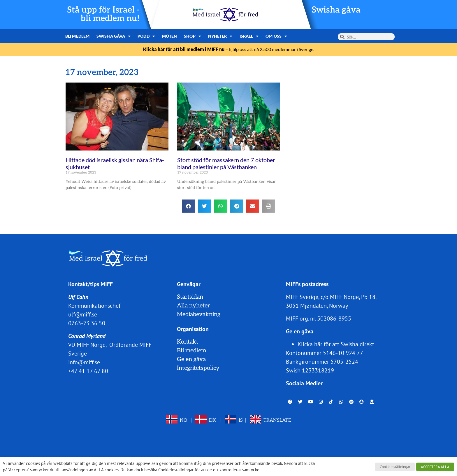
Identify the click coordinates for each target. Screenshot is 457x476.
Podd (146, 36)
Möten (170, 36)
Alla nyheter (193, 306)
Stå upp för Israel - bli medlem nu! (103, 14)
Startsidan (190, 297)
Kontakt (188, 342)
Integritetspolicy (198, 368)
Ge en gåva (191, 359)
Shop (193, 36)
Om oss (276, 36)
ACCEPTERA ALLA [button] (435, 467)
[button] (188, 206)
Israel (249, 36)
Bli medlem (77, 36)
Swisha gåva (336, 10)
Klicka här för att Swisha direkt (336, 344)
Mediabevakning (199, 314)
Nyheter (220, 36)
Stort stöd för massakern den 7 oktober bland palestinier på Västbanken (226, 163)
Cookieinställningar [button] (395, 467)
